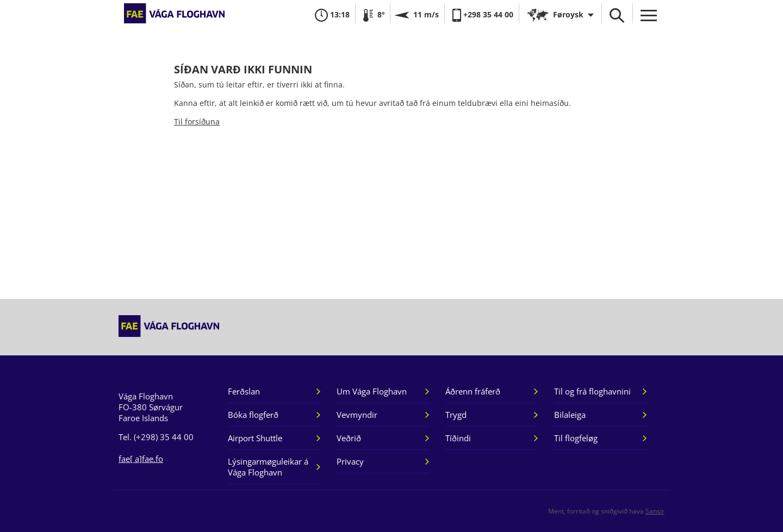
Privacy (350, 461)
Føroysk (568, 14)
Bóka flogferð (253, 415)
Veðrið (349, 438)
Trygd (456, 415)
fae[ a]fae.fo (141, 459)
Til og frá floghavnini (592, 391)
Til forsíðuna (197, 121)
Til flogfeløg (576, 438)
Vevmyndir (357, 415)
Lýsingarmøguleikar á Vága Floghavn (268, 467)
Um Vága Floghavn (372, 391)
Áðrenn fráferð (473, 391)
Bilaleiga (570, 415)
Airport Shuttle (255, 438)
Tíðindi (458, 438)
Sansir (655, 511)
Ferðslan (244, 391)
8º (373, 14)
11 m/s (417, 14)
